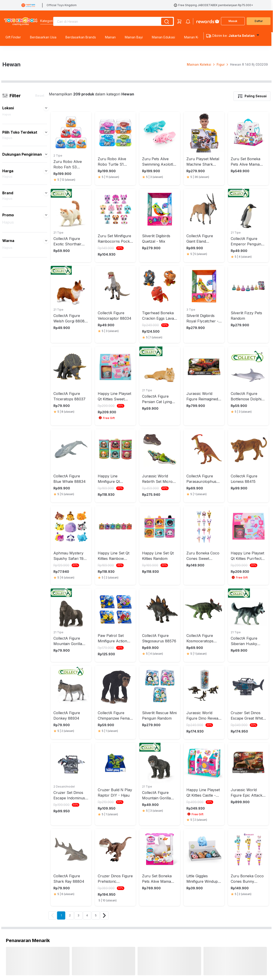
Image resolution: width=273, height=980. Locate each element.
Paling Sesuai (252, 242)
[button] (46, 253)
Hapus (7, 260)
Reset (40, 241)
